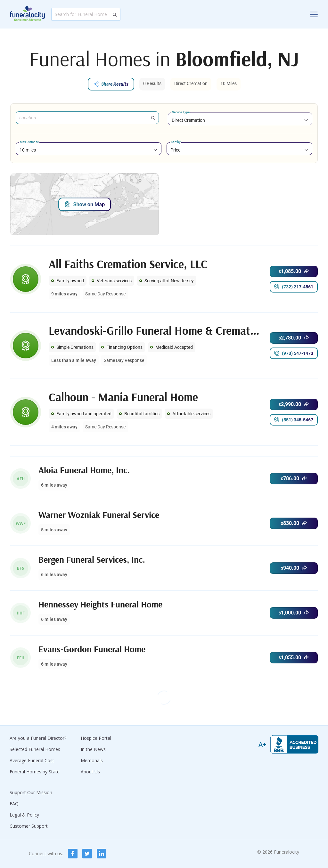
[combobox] (240, 120)
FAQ (14, 804)
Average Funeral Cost (32, 760)
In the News (93, 749)
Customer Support (29, 826)
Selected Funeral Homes (35, 749)
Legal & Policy (24, 815)
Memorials (92, 760)
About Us (90, 772)
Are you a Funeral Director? (38, 738)
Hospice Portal (96, 738)
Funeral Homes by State (35, 772)
